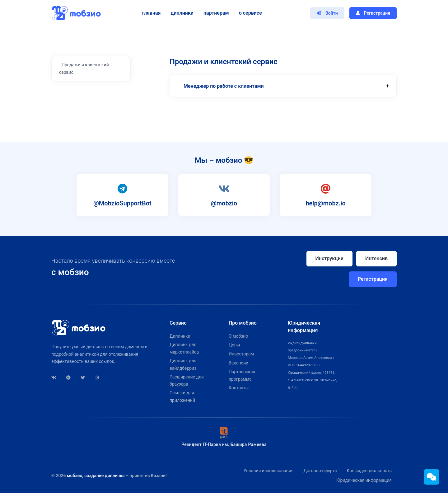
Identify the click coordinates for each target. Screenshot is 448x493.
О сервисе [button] (249, 13)
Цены (234, 345)
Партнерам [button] (215, 13)
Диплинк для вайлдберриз (183, 364)
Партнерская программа (242, 375)
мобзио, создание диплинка (96, 476)
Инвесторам (241, 354)
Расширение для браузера (187, 381)
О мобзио (238, 336)
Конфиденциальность (369, 471)
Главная (150, 13)
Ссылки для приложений (182, 397)
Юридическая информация (364, 480)
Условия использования (269, 471)
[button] (283, 86)
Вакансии (238, 363)
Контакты (239, 388)
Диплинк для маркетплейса (184, 348)
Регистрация (373, 279)
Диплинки (181, 13)
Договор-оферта (320, 471)
